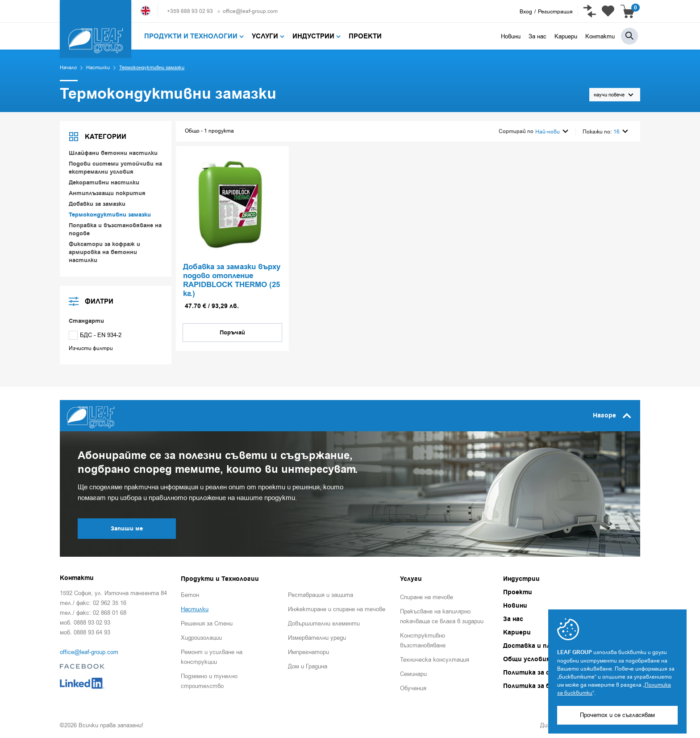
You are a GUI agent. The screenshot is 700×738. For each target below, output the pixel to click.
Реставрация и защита (321, 595)
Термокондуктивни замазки (110, 215)
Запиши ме (127, 529)
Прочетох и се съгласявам (617, 715)
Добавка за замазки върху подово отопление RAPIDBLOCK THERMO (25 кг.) (232, 280)
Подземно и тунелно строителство (209, 681)
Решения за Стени (207, 623)
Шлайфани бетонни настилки (113, 153)
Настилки (98, 68)
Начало (68, 68)
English (146, 11)
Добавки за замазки (97, 204)
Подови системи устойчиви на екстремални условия (115, 168)
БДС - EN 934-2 (95, 335)
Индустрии (521, 579)
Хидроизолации (201, 638)
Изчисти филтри (91, 348)
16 (621, 131)
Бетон (190, 595)
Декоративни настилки (104, 183)
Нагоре (612, 416)
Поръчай (232, 331)
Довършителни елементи (324, 623)
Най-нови (552, 131)
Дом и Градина (308, 666)
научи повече (614, 95)
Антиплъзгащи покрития (107, 193)
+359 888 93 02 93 (190, 11)
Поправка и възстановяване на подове (115, 229)
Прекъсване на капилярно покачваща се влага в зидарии (442, 616)
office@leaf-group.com (250, 11)
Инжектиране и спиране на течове (337, 609)
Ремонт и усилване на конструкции (212, 657)
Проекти (518, 592)
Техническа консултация (435, 660)
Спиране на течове (427, 597)
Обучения (413, 688)
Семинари (413, 674)
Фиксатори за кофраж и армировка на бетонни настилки (104, 252)
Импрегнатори (308, 652)
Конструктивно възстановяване (423, 640)
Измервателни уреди (317, 638)
